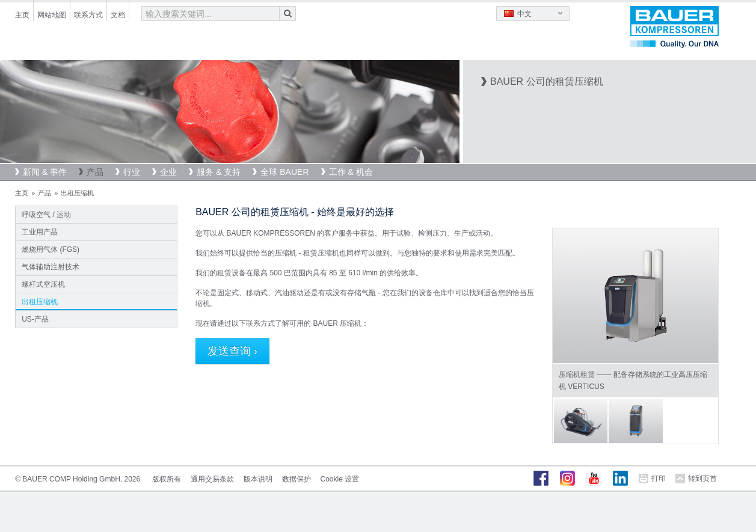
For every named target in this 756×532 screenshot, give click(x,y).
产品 (95, 172)
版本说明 (258, 479)
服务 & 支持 (219, 172)
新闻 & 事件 (45, 172)
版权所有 (167, 479)
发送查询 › (232, 351)
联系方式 (88, 15)
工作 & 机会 (351, 172)
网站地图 (52, 15)
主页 (22, 15)
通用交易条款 (212, 479)
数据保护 (297, 479)
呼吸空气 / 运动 (46, 215)
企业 (168, 172)
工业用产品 (40, 232)
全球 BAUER (284, 172)
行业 (132, 172)
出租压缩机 (40, 302)
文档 (118, 15)
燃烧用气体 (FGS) (51, 249)
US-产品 (35, 319)
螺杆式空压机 (43, 284)
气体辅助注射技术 (51, 267)
